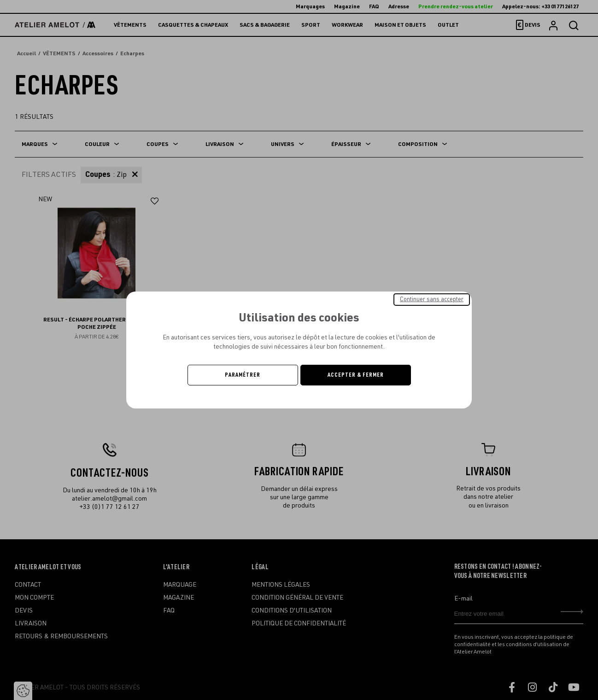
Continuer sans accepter (432, 299)
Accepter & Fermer (356, 375)
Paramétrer (243, 375)
